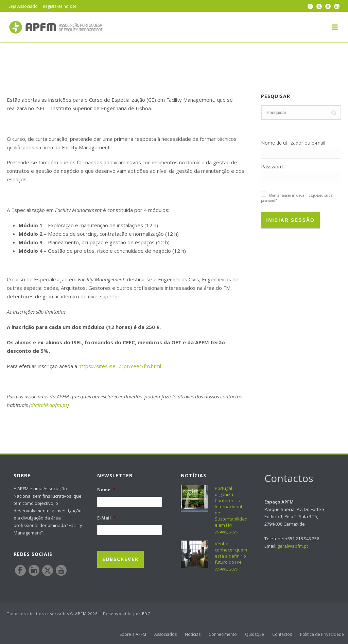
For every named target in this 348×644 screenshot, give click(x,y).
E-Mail (107, 518)
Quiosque (255, 634)
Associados (166, 634)
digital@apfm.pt (49, 405)
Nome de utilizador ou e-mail (293, 143)
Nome (106, 490)
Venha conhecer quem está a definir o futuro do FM (231, 553)
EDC (146, 614)
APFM (81, 614)
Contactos (282, 634)
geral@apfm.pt (293, 546)
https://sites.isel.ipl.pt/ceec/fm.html (120, 366)
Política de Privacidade (322, 634)
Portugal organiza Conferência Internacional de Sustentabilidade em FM (231, 507)
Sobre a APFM (133, 634)
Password (272, 167)
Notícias (193, 634)
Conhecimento (223, 634)
